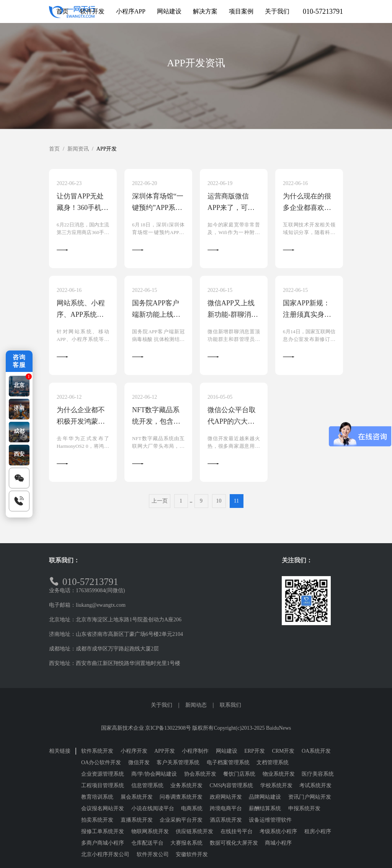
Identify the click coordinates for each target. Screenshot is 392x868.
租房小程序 (318, 831)
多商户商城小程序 (103, 843)
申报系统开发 (304, 808)
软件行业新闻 (324, 88)
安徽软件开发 (192, 854)
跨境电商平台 (226, 808)
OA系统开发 (316, 751)
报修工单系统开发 (103, 831)
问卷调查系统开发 (181, 797)
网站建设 (227, 751)
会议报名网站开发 (103, 808)
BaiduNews (278, 728)
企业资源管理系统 (103, 774)
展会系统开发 (137, 797)
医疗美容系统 (318, 774)
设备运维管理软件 (270, 820)
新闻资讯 (78, 149)
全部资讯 (68, 88)
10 (219, 501)
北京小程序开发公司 (105, 854)
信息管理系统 (147, 785)
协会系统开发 (200, 774)
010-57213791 (323, 11)
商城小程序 (278, 843)
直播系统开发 (137, 820)
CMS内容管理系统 (232, 785)
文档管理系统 (273, 762)
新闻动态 (196, 705)
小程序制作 (195, 751)
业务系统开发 (186, 785)
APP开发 (170, 88)
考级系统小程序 (278, 831)
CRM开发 (283, 751)
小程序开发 (119, 88)
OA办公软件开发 (101, 762)
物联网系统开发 (150, 831)
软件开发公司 (153, 854)
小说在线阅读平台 (153, 808)
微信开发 (139, 762)
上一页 (160, 501)
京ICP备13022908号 (168, 728)
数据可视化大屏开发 (234, 843)
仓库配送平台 (147, 843)
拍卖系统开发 (97, 820)
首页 (54, 149)
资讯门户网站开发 (310, 797)
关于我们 (162, 705)
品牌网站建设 (265, 797)
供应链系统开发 (194, 831)
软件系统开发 (97, 751)
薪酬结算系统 (265, 808)
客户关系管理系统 (178, 762)
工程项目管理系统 (103, 785)
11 (236, 501)
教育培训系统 (97, 797)
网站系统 (222, 88)
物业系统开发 (279, 774)
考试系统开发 (315, 785)
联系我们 (230, 705)
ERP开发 (255, 751)
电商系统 (192, 808)
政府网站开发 (226, 797)
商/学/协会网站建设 (154, 774)
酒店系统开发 (226, 820)
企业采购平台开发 (181, 820)
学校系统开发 (276, 785)
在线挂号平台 (237, 831)
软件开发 (273, 88)
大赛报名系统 (186, 843)
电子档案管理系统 (228, 762)
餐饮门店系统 (239, 774)
